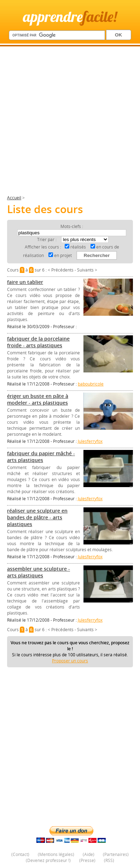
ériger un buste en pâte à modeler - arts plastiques (38, 399)
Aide (89, 854)
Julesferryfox (90, 441)
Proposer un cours (70, 661)
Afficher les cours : (43, 247)
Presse (87, 860)
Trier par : (47, 239)
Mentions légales (56, 854)
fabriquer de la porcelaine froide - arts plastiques (38, 342)
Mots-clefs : (72, 226)
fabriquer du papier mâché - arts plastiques (41, 457)
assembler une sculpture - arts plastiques (39, 572)
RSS (109, 860)
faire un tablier (25, 282)
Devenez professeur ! (48, 860)
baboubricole (91, 384)
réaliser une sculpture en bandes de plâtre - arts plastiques (37, 517)
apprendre (70, 16)
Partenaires (116, 854)
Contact (20, 854)
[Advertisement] (70, 124)
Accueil (14, 198)
